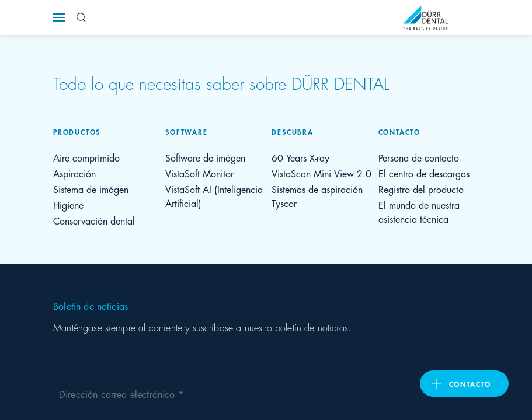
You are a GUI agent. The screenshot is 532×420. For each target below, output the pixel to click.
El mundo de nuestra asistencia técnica (419, 211)
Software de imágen (205, 157)
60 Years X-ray (300, 157)
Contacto (470, 384)
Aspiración (74, 173)
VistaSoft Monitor (199, 173)
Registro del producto (421, 189)
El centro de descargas (424, 173)
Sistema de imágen (91, 189)
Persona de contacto (419, 157)
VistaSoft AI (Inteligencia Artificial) (214, 196)
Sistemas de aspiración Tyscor (317, 196)
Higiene (68, 204)
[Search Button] (81, 17)
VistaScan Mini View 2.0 (321, 173)
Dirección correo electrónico (119, 393)
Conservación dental (94, 220)
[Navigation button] (59, 17)
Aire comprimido (86, 157)
